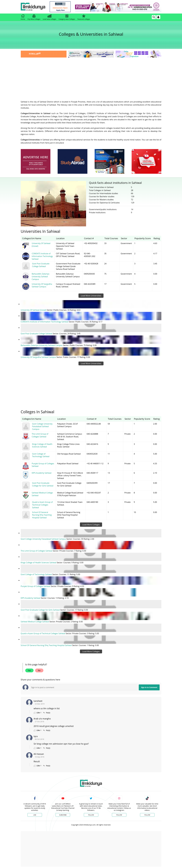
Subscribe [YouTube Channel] (63, 814)
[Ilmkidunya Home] (34, 7)
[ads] (36, 161)
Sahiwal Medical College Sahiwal (35, 621)
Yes (29, 669)
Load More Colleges (91, 524)
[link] (61, 7)
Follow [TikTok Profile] (147, 814)
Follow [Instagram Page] (119, 814)
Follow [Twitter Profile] (91, 814)
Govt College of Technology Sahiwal (37, 574)
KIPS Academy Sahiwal (31, 597)
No (39, 669)
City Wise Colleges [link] (34, 17)
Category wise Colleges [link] (67, 17)
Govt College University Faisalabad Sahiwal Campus (44, 539)
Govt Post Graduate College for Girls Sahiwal (41, 609)
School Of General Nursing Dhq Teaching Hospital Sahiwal (46, 644)
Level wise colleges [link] (50, 17)
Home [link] (23, 17)
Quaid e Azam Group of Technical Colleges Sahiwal (43, 633)
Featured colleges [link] (84, 17)
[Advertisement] (91, 76)
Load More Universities (91, 296)
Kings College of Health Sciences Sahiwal (39, 562)
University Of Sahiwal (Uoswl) (34, 310)
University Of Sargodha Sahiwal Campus (39, 357)
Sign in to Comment (149, 686)
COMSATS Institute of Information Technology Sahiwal (45, 322)
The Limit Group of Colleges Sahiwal (37, 550)
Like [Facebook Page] (35, 814)
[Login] (158, 17)
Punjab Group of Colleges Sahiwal (36, 586)
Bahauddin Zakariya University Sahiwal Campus (42, 345)
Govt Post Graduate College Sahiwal (37, 333)
